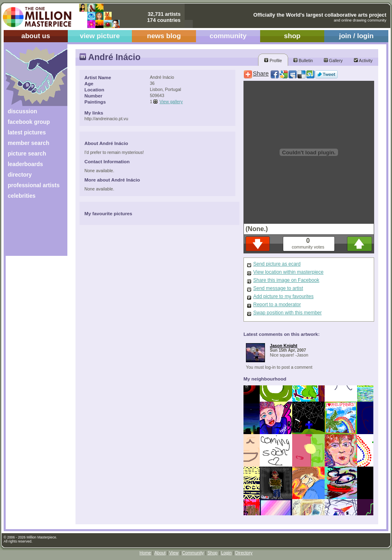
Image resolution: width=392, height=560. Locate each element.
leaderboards (25, 164)
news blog (164, 36)
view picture (100, 36)
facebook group (29, 122)
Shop (212, 553)
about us (36, 36)
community (228, 36)
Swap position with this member (288, 313)
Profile (273, 61)
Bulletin (303, 61)
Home (145, 553)
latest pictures (27, 132)
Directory (244, 553)
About (160, 553)
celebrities (22, 196)
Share (261, 74)
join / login (356, 36)
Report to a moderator (277, 305)
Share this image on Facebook (286, 280)
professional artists (34, 185)
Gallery (333, 61)
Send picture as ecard (277, 264)
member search (28, 143)
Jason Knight (284, 346)
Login (226, 553)
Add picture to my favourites (283, 296)
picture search (27, 154)
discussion (22, 111)
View (174, 553)
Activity (363, 61)
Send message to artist (278, 288)
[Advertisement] (31, 230)
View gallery (171, 102)
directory (20, 175)
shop (292, 36)
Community (193, 553)
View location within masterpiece (288, 272)
